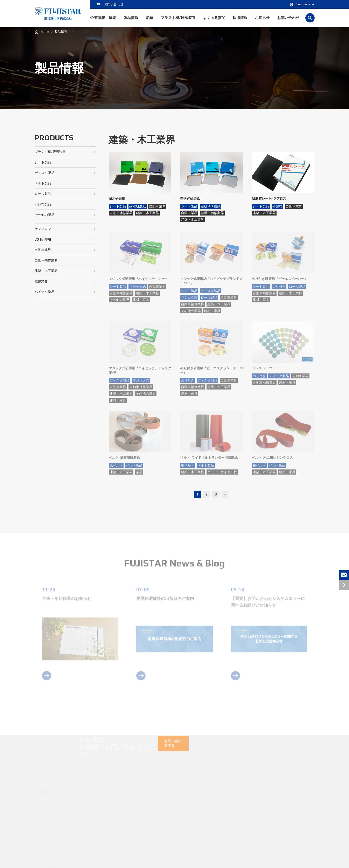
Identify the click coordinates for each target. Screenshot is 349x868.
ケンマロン (65, 229)
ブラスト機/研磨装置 (178, 21)
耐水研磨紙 (117, 199)
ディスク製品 (65, 173)
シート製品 (65, 162)
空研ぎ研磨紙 (190, 199)
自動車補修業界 (65, 261)
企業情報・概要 (103, 21)
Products (54, 138)
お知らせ (262, 21)
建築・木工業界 (65, 271)
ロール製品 (65, 194)
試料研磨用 (65, 240)
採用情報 (240, 21)
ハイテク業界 (65, 292)
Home (45, 32)
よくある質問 (214, 21)
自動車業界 (65, 250)
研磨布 (277, 206)
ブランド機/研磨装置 (65, 152)
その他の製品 (65, 215)
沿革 (149, 21)
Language (301, 4)
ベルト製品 (65, 183)
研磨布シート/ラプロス (269, 199)
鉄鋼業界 (65, 282)
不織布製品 (65, 204)
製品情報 (131, 21)
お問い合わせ (110, 4)
